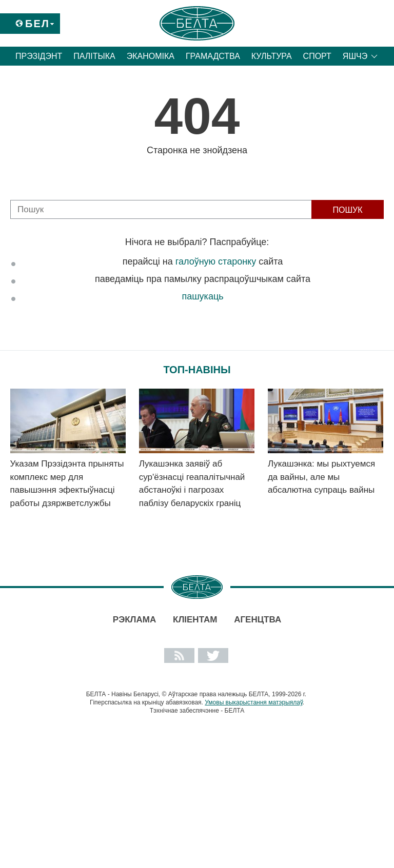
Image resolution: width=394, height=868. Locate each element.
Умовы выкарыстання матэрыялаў (254, 702)
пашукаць (202, 296)
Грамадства (213, 56)
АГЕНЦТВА (258, 620)
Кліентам (195, 620)
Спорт (317, 56)
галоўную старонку (216, 261)
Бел (37, 24)
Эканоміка (151, 56)
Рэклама (134, 620)
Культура (272, 56)
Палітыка (94, 56)
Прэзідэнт (39, 56)
